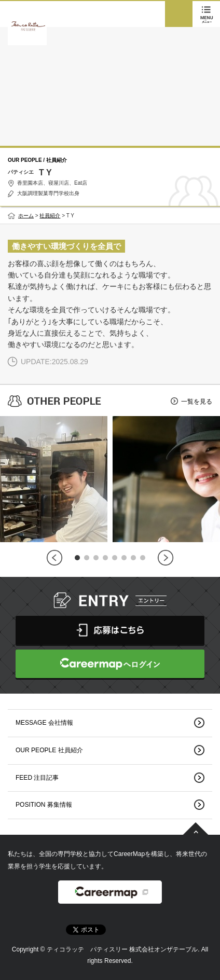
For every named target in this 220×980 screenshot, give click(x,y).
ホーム (26, 216)
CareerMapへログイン (110, 664)
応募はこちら (110, 630)
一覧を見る (197, 402)
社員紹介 (50, 216)
